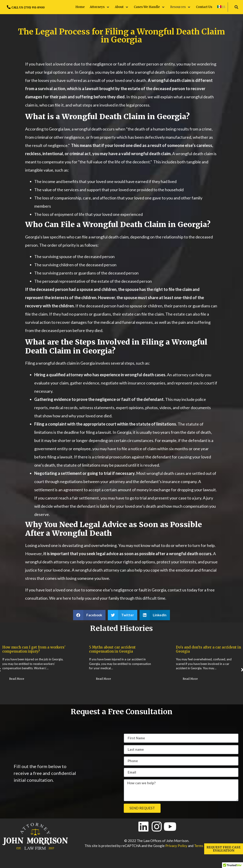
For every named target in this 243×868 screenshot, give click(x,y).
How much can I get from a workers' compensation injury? (121, 649)
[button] (100, 7)
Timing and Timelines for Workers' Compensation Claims (33, 649)
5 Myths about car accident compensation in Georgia (199, 649)
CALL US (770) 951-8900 (28, 7)
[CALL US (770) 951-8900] (9, 7)
